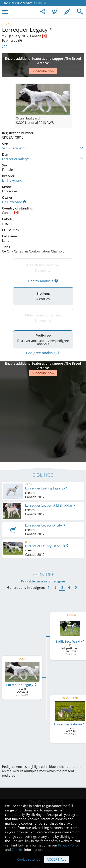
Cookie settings (29, 859)
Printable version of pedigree (43, 551)
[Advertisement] (43, 59)
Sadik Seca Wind (14, 136)
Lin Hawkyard (12, 168)
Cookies (18, 850)
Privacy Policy (68, 845)
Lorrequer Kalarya (16, 147)
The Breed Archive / (19, 3)
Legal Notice (43, 795)
